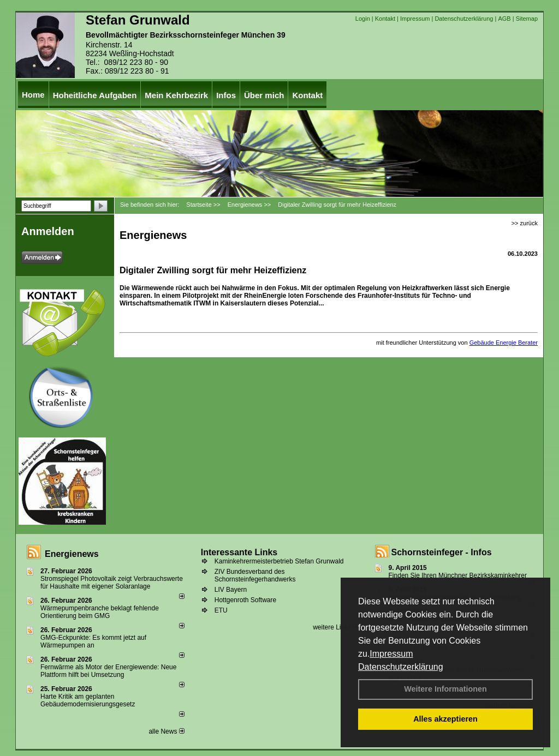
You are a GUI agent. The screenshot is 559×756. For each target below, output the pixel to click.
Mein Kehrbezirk (176, 95)
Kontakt (385, 19)
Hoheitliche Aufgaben (95, 95)
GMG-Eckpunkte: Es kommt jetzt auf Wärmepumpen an (93, 641)
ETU (221, 610)
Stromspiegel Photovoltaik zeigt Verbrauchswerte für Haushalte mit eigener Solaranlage (112, 583)
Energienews (72, 554)
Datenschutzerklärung (401, 667)
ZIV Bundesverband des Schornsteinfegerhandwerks (255, 575)
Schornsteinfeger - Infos (442, 552)
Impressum (391, 654)
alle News (166, 731)
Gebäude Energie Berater (504, 343)
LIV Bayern (231, 590)
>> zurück (525, 223)
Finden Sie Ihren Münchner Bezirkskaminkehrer (458, 575)
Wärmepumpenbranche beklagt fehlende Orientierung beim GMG (100, 612)
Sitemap (527, 19)
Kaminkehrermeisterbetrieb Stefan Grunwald (279, 561)
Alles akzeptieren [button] (445, 719)
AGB (504, 19)
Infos (226, 95)
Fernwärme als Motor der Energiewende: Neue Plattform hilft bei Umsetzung (108, 671)
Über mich (264, 95)
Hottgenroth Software (245, 600)
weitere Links (335, 627)
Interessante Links (239, 552)
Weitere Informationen (445, 689)
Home (33, 95)
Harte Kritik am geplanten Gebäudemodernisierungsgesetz (88, 700)
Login (363, 19)
